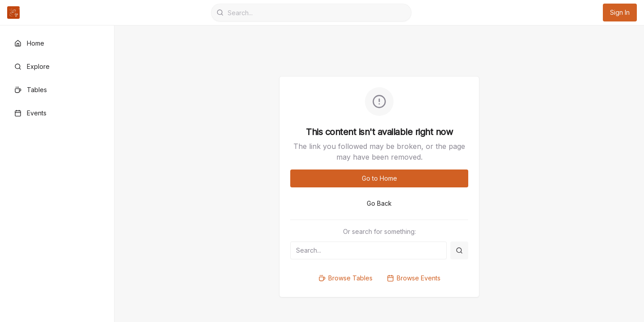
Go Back (379, 203)
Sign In (620, 12)
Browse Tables (345, 278)
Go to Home (379, 178)
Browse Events (414, 278)
